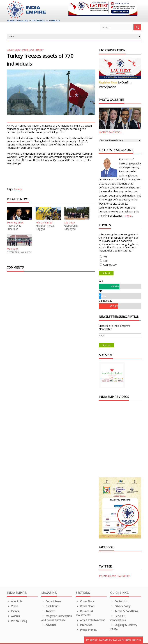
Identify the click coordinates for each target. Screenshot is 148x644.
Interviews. (84, 625)
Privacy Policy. (121, 606)
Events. (13, 611)
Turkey (18, 189)
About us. (15, 601)
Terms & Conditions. (124, 611)
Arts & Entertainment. (91, 620)
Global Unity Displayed (71, 227)
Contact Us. (119, 601)
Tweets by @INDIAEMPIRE (114, 576)
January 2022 (13, 50)
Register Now (108, 82)
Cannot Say (110, 265)
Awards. (14, 616)
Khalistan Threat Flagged (45, 227)
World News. (85, 606)
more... (129, 216)
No (105, 261)
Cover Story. (85, 601)
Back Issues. (51, 606)
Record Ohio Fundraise (14, 227)
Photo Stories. (86, 630)
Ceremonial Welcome (19, 252)
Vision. (13, 606)
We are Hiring (17, 621)
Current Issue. (51, 601)
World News (28, 50)
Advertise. (49, 625)
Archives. (49, 611)
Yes (105, 257)
